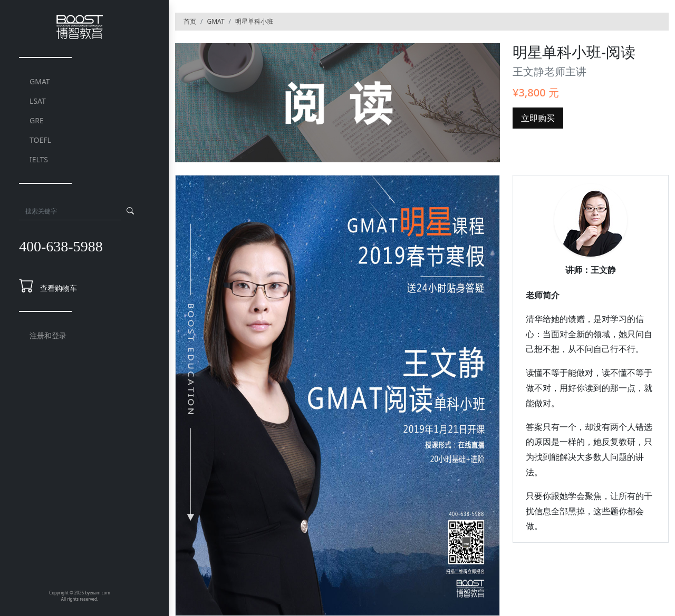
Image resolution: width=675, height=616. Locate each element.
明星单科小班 (254, 21)
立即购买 (538, 118)
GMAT (40, 81)
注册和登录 (48, 335)
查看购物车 (59, 288)
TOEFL (40, 140)
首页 (190, 21)
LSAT (38, 101)
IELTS (39, 159)
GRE (37, 120)
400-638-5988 (61, 246)
